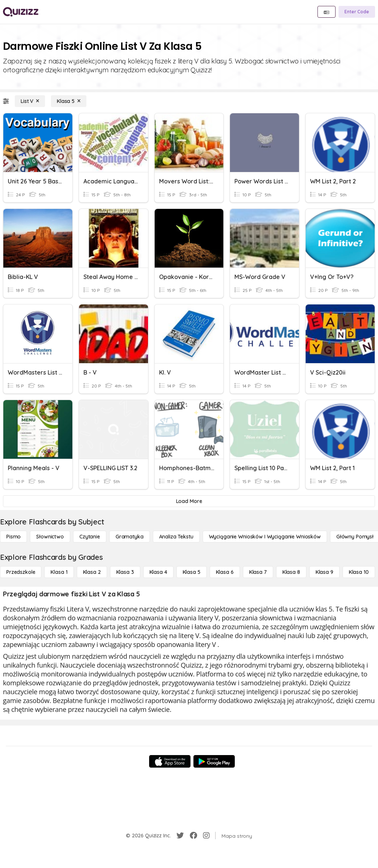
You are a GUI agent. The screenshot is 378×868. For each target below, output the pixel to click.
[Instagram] (206, 836)
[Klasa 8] (291, 572)
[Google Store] (214, 761)
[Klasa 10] (359, 572)
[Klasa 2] (92, 572)
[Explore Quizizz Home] (21, 12)
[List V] (30, 101)
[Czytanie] (90, 537)
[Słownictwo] (50, 537)
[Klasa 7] (258, 572)
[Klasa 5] (69, 101)
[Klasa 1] (59, 572)
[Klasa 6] (225, 572)
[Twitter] (180, 836)
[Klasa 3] (125, 572)
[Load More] (189, 501)
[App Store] (170, 761)
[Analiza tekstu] (176, 537)
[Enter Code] (357, 12)
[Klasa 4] (158, 572)
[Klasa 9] (324, 572)
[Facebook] (193, 836)
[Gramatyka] (130, 537)
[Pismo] (13, 537)
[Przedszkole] (21, 572)
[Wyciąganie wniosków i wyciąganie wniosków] (265, 537)
